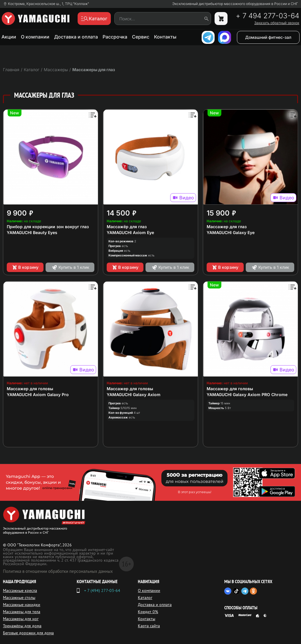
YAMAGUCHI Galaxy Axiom (134, 394)
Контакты (165, 37)
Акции (9, 37)
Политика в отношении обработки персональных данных (58, 571)
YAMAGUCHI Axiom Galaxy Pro (38, 394)
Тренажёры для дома (22, 626)
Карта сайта (149, 626)
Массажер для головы (30, 389)
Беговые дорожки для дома (28, 633)
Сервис (141, 37)
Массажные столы (19, 598)
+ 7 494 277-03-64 (267, 16)
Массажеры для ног (21, 619)
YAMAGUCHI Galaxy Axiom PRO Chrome (247, 394)
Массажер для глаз (227, 227)
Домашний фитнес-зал (268, 37)
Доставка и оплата (76, 37)
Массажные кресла (20, 590)
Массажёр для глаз (127, 227)
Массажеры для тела (22, 612)
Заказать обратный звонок (277, 23)
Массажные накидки (22, 605)
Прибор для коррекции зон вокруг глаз (48, 227)
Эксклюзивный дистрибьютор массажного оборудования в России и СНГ (235, 4)
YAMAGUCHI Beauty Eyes (32, 232)
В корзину (25, 267)
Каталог (145, 598)
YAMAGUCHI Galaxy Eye (231, 232)
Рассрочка (115, 37)
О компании (35, 37)
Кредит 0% (148, 612)
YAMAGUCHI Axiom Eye (130, 232)
